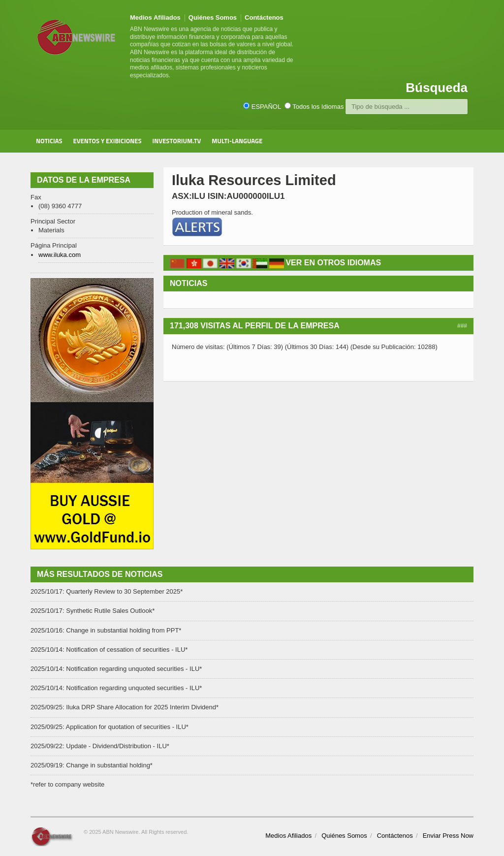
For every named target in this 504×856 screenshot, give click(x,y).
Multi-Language (237, 141)
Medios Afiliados (155, 17)
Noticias (49, 141)
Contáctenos (264, 17)
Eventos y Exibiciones (108, 141)
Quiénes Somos (213, 17)
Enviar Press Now (448, 836)
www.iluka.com (60, 255)
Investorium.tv (177, 141)
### (462, 326)
